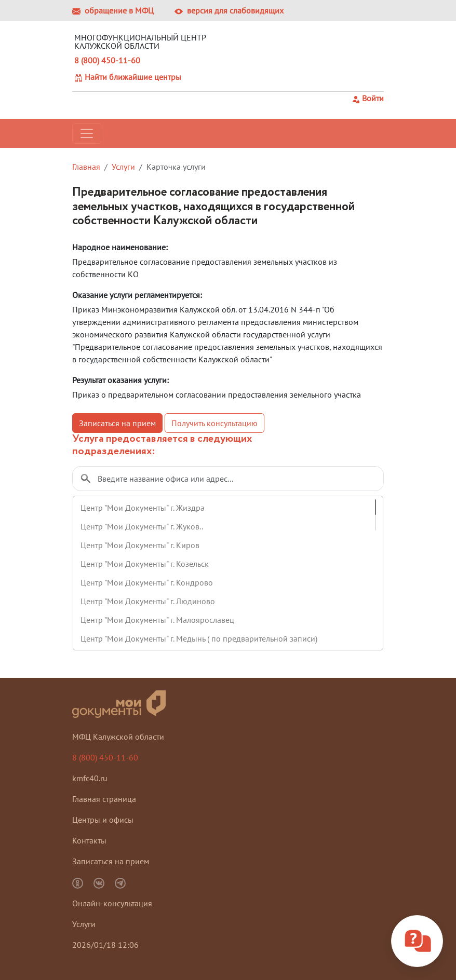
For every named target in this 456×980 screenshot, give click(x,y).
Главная (86, 167)
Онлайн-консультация (112, 903)
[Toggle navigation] (87, 133)
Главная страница (104, 799)
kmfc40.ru (90, 778)
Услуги (123, 167)
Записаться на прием (117, 423)
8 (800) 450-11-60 (107, 60)
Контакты (89, 840)
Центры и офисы (103, 820)
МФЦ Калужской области (118, 737)
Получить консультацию (214, 423)
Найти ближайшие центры (128, 77)
